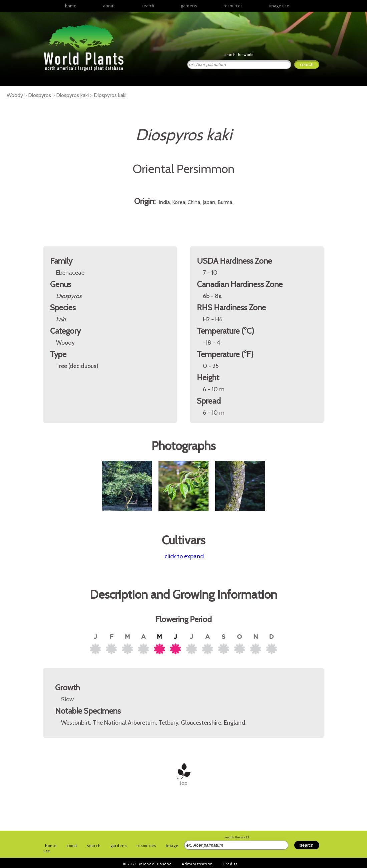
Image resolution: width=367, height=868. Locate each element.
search (148, 6)
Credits (230, 864)
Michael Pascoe (155, 864)
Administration (197, 864)
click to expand (184, 556)
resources (146, 846)
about (109, 6)
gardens (189, 6)
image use (279, 6)
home (71, 6)
